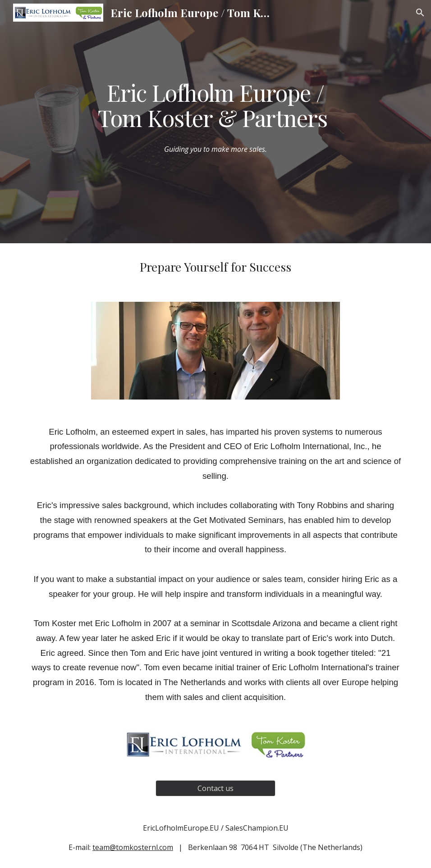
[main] (215, 105)
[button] (420, 13)
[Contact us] (215, 788)
